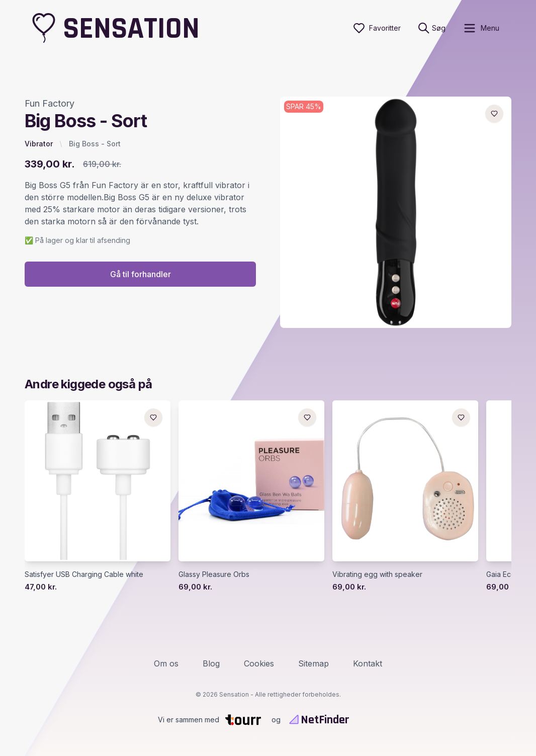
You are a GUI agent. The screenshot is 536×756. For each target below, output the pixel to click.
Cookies (259, 663)
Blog (211, 663)
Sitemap (314, 663)
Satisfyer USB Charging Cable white (84, 574)
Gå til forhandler (141, 274)
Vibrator (39, 144)
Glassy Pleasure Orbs (214, 574)
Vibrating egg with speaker (377, 574)
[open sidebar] (481, 28)
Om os (166, 663)
